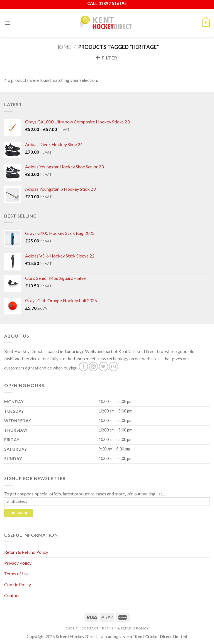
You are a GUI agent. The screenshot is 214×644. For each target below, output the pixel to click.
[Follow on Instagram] (93, 367)
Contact (12, 595)
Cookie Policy (18, 584)
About (71, 628)
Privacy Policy (18, 563)
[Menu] (8, 23)
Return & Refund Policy (26, 552)
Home (63, 47)
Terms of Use (17, 573)
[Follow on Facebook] (83, 367)
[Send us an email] (114, 367)
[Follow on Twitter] (104, 367)
